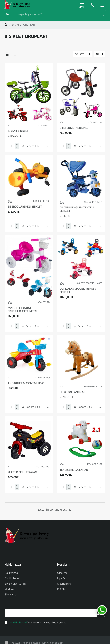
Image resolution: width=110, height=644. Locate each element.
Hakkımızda (13, 564)
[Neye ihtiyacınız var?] (102, 14)
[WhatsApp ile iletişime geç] (102, 610)
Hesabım (63, 564)
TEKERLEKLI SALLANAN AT (76, 470)
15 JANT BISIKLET (18, 131)
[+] (17, 145)
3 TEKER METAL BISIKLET (75, 128)
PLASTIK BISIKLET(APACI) (23, 472)
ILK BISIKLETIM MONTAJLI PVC (26, 383)
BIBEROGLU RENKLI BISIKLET (25, 206)
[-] (17, 147)
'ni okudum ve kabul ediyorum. (35, 622)
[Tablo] (8, 54)
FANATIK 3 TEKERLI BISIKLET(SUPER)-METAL (23, 309)
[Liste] (15, 54)
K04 (10, 125)
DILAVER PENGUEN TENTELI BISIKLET (77, 209)
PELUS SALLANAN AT (72, 392)
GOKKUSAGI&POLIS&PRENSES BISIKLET (78, 290)
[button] (31, 146)
